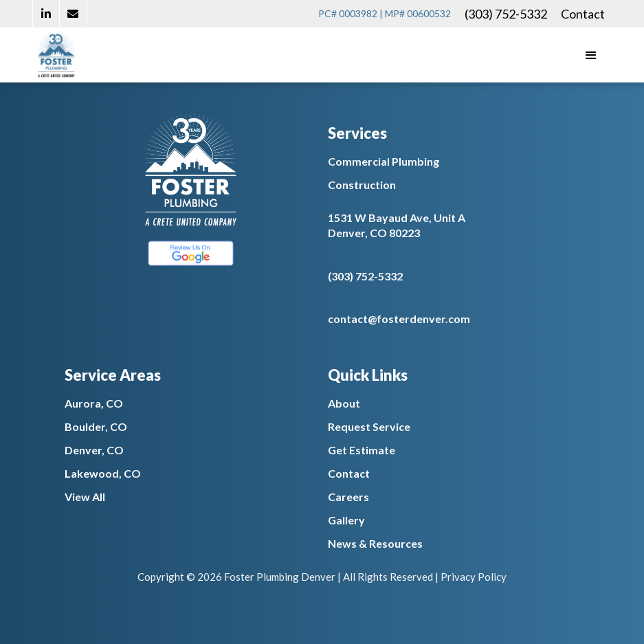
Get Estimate (362, 450)
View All (85, 497)
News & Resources (375, 543)
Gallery (346, 520)
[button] (591, 55)
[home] (56, 55)
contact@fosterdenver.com (399, 319)
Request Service (369, 426)
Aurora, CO (94, 403)
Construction (362, 185)
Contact (583, 14)
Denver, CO (94, 450)
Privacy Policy (474, 577)
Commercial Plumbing (384, 161)
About (344, 403)
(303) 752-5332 (506, 14)
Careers (348, 497)
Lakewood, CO (103, 473)
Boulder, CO (96, 426)
